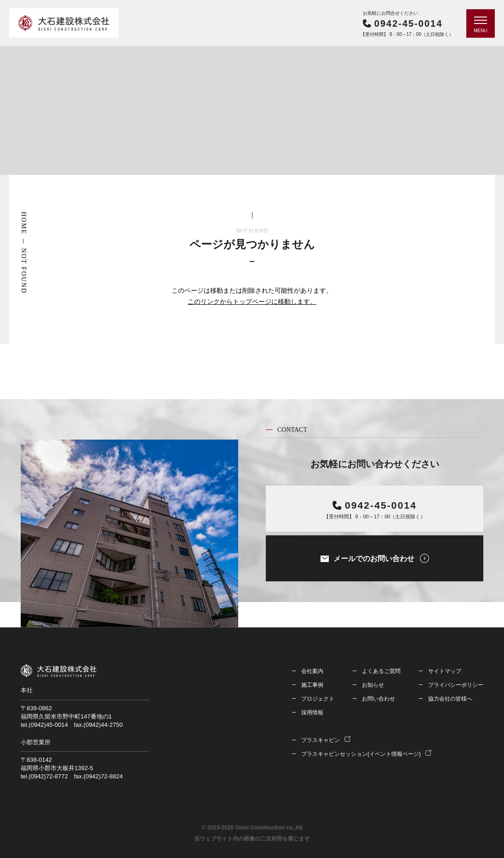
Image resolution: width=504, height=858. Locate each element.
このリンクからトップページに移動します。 (252, 301)
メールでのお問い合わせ (374, 559)
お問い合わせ (378, 699)
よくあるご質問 (381, 671)
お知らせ (373, 685)
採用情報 (312, 713)
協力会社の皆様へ (450, 699)
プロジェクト (318, 699)
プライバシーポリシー (456, 685)
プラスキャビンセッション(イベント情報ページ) (361, 754)
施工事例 (312, 685)
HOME (24, 223)
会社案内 (312, 671)
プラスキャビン (321, 740)
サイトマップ (445, 671)
